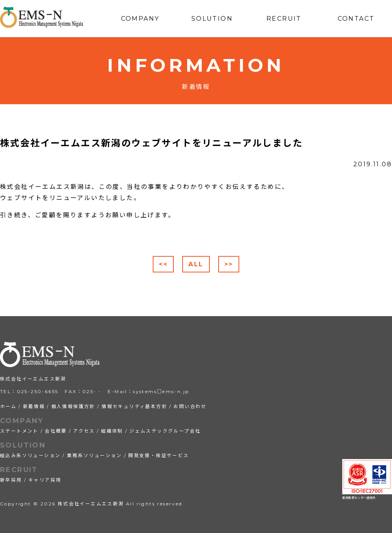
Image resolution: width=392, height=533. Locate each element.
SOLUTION (23, 445)
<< (163, 264)
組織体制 (112, 431)
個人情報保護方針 (73, 406)
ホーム (8, 406)
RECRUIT (19, 470)
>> (229, 264)
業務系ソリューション (95, 455)
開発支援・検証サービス (158, 455)
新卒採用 (11, 480)
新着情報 (34, 406)
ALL (196, 264)
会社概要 (56, 431)
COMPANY (22, 421)
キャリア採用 (45, 480)
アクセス (84, 431)
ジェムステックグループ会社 (165, 431)
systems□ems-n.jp (161, 391)
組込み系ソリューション (30, 455)
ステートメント (19, 431)
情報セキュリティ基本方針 (134, 406)
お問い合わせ (190, 406)
